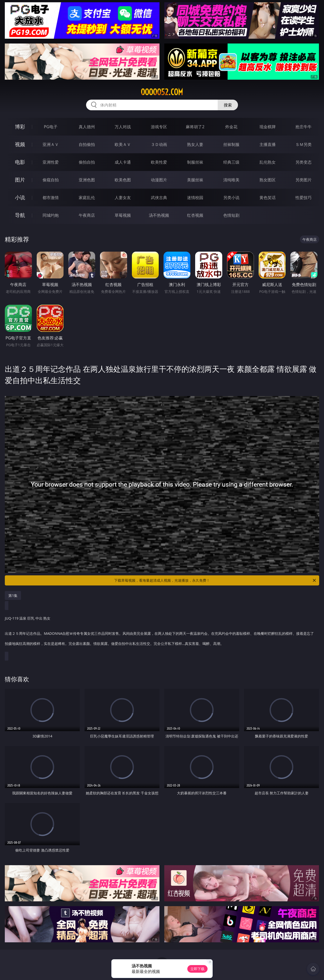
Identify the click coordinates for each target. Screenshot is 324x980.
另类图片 (303, 180)
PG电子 (50, 127)
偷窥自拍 (51, 180)
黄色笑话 (268, 198)
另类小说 (231, 198)
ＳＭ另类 (303, 144)
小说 (20, 197)
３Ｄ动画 (159, 144)
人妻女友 (123, 198)
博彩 (20, 127)
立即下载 (197, 969)
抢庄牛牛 (303, 127)
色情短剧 (231, 215)
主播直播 (268, 144)
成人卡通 (123, 162)
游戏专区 (159, 127)
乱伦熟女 (268, 162)
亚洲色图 (87, 180)
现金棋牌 (268, 127)
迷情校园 (195, 198)
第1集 (13, 595)
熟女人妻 (195, 144)
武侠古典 (159, 198)
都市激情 (51, 198)
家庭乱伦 (87, 198)
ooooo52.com (162, 92)
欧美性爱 (159, 162)
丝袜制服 (231, 144)
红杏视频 (195, 215)
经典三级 (231, 162)
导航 (20, 215)
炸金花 (231, 127)
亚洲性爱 (51, 162)
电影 (20, 162)
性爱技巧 (303, 198)
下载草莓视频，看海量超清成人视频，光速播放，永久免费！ (215, 580)
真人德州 (87, 127)
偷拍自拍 (87, 162)
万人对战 (123, 127)
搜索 (228, 105)
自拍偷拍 (87, 144)
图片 (20, 180)
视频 (20, 144)
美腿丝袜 (195, 180)
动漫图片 (159, 180)
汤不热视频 (159, 215)
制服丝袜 (195, 162)
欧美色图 (123, 180)
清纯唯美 (231, 180)
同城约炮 (51, 215)
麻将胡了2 (195, 127)
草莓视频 (123, 215)
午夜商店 (87, 215)
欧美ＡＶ (123, 144)
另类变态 (303, 162)
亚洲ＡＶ (51, 144)
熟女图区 (268, 180)
